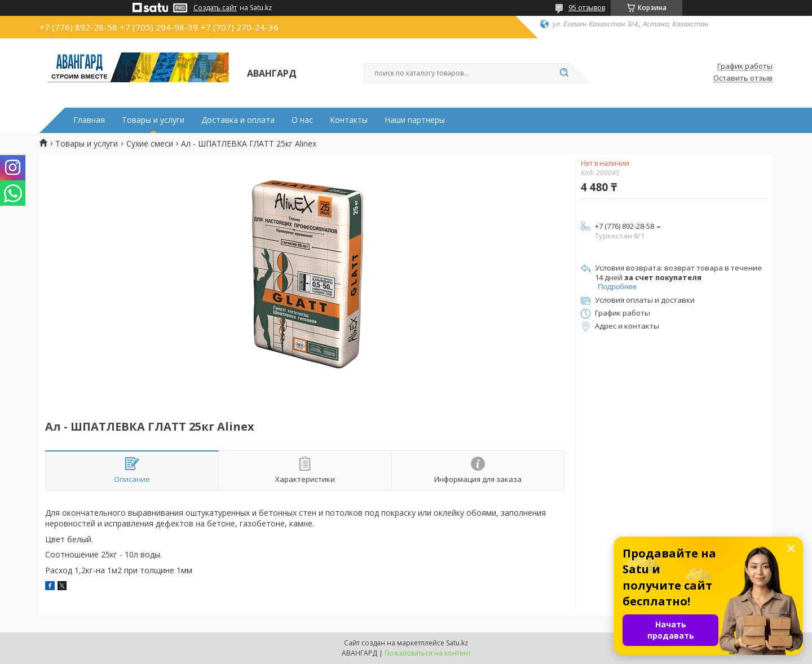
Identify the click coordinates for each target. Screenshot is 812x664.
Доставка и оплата (238, 120)
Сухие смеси (150, 144)
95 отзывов (587, 8)
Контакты (349, 120)
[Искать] (564, 73)
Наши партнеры (415, 120)
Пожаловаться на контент (428, 653)
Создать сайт (215, 8)
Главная (89, 120)
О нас (302, 120)
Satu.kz (457, 643)
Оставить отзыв (743, 78)
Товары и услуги (153, 120)
